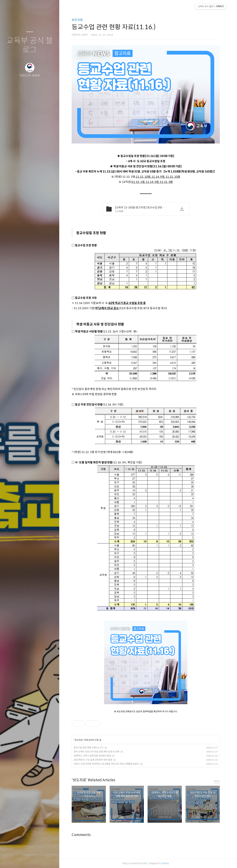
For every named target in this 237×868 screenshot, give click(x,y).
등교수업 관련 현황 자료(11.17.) (89, 748)
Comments (81, 835)
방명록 (22, 860)
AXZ (145, 863)
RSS (37, 860)
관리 (52, 860)
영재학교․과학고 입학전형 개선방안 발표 (92, 756)
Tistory (165, 863)
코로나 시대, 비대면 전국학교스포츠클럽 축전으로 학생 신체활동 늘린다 (106, 764)
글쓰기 (8, 860)
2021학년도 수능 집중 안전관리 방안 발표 (93, 760)
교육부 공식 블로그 (30, 45)
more (217, 781)
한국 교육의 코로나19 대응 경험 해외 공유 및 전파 (97, 752)
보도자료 (77, 20)
